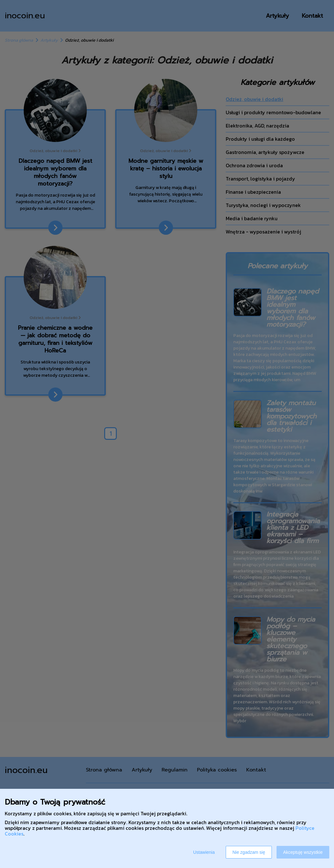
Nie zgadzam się (249, 852)
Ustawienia (204, 852)
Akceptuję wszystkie (303, 852)
